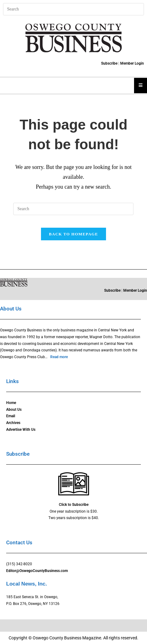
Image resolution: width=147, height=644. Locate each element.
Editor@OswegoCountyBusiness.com (37, 571)
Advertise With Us (21, 430)
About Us (14, 410)
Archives (13, 423)
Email (11, 416)
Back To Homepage (73, 234)
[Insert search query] (73, 9)
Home (11, 403)
